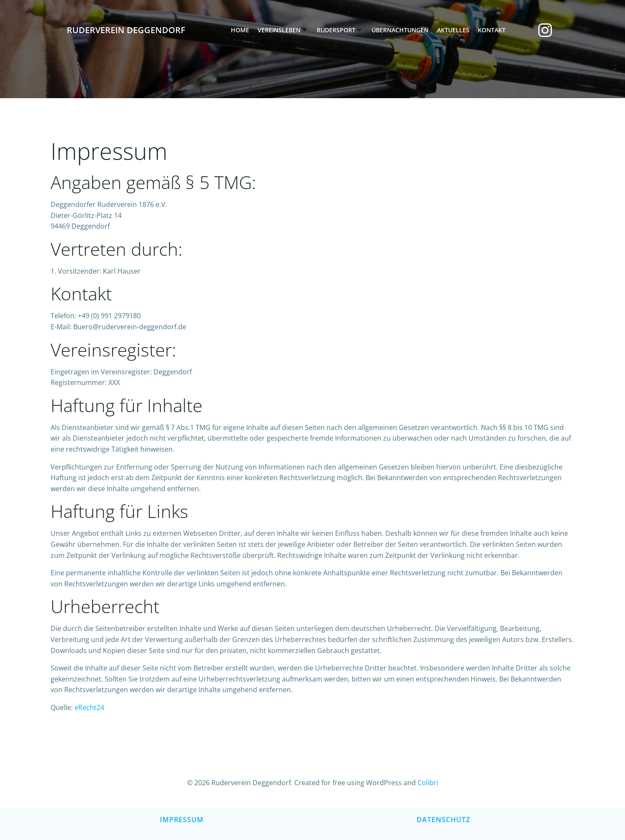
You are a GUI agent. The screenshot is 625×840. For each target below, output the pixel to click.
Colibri (428, 783)
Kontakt (492, 30)
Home (240, 30)
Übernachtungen (400, 30)
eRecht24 (89, 707)
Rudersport (340, 30)
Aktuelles (453, 30)
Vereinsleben (283, 30)
